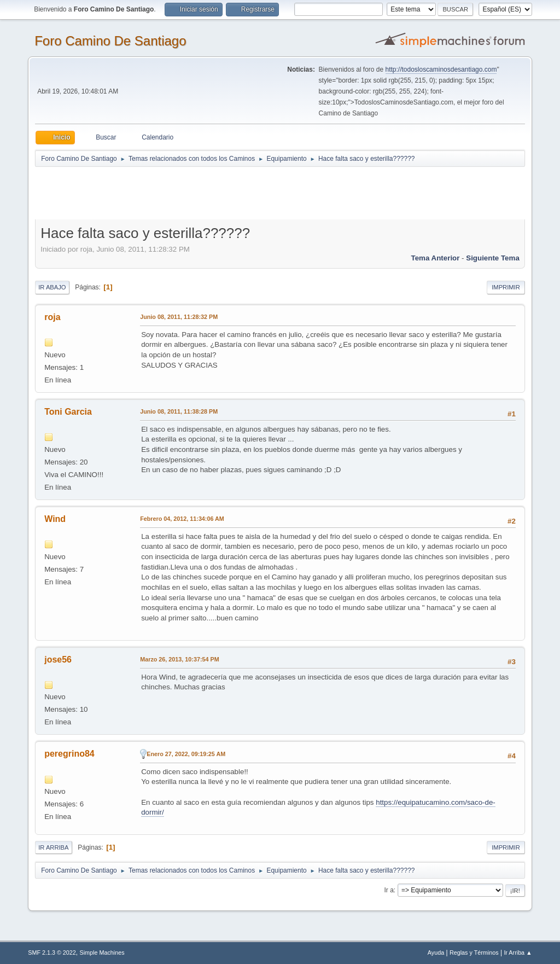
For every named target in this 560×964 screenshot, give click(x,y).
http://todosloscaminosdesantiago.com (441, 69)
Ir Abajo (52, 287)
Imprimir (506, 287)
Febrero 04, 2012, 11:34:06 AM (182, 519)
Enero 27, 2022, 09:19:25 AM (186, 754)
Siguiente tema (493, 258)
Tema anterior (436, 258)
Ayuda (436, 953)
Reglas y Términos (474, 953)
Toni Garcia (68, 412)
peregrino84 (69, 754)
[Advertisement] (227, 193)
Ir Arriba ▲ (518, 953)
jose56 (58, 660)
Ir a (389, 890)
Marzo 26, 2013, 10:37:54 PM (179, 659)
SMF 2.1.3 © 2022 (52, 953)
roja (52, 317)
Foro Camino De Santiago (110, 41)
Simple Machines (102, 953)
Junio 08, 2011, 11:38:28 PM (179, 411)
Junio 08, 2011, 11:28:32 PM (179, 317)
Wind (55, 519)
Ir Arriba (53, 847)
